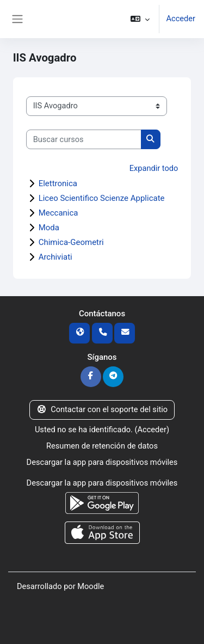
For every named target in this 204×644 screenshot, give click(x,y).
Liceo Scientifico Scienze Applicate (102, 198)
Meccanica (58, 213)
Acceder (181, 19)
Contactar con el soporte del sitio (102, 409)
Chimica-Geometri (71, 242)
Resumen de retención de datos (102, 446)
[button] (140, 19)
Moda (49, 228)
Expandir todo (154, 168)
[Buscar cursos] (84, 139)
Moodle (91, 586)
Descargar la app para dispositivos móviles (102, 462)
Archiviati (55, 257)
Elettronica (58, 183)
